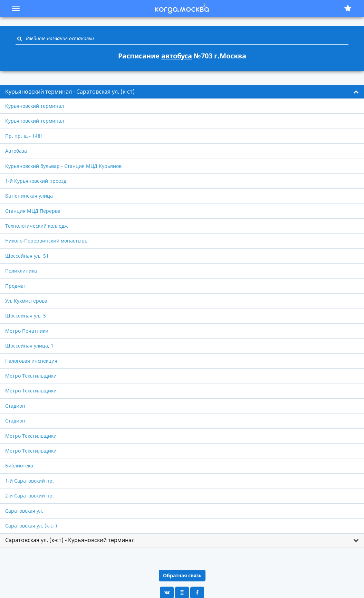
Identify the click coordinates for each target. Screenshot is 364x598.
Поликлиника (21, 271)
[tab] (182, 92)
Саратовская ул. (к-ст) (31, 526)
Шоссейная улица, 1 (29, 346)
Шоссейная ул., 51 (27, 256)
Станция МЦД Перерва (33, 211)
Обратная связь (182, 575)
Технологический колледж (37, 226)
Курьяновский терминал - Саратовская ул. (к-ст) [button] (70, 92)
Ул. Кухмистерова (26, 301)
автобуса (177, 56)
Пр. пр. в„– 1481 (24, 136)
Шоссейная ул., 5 (26, 316)
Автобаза (16, 151)
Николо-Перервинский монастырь (46, 241)
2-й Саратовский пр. (30, 496)
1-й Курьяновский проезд (36, 181)
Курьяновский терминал (35, 106)
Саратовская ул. (24, 511)
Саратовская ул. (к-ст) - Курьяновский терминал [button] (70, 540)
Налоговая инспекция (31, 361)
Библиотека (19, 466)
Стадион (15, 406)
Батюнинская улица (29, 196)
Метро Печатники (27, 331)
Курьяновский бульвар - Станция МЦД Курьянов (63, 166)
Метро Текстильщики (31, 376)
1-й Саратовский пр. (30, 481)
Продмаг (15, 286)
